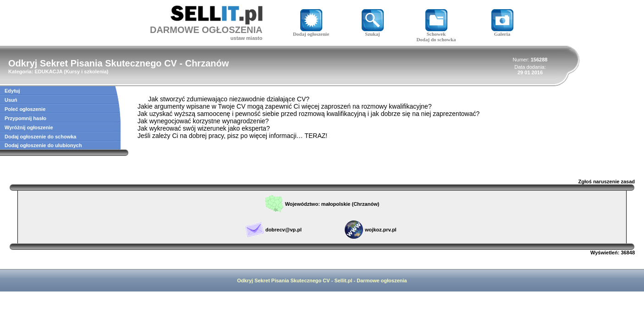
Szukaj (373, 32)
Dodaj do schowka (436, 39)
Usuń (11, 100)
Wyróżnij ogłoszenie (29, 127)
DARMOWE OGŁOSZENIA (206, 30)
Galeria (502, 32)
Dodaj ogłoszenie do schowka (40, 137)
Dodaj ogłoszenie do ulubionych (43, 145)
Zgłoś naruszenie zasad (607, 181)
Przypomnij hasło (25, 118)
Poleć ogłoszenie (25, 109)
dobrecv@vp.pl (283, 230)
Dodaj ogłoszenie (311, 32)
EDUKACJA (48, 71)
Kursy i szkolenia (86, 71)
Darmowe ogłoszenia (382, 280)
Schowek (436, 32)
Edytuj (12, 91)
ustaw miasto (247, 38)
